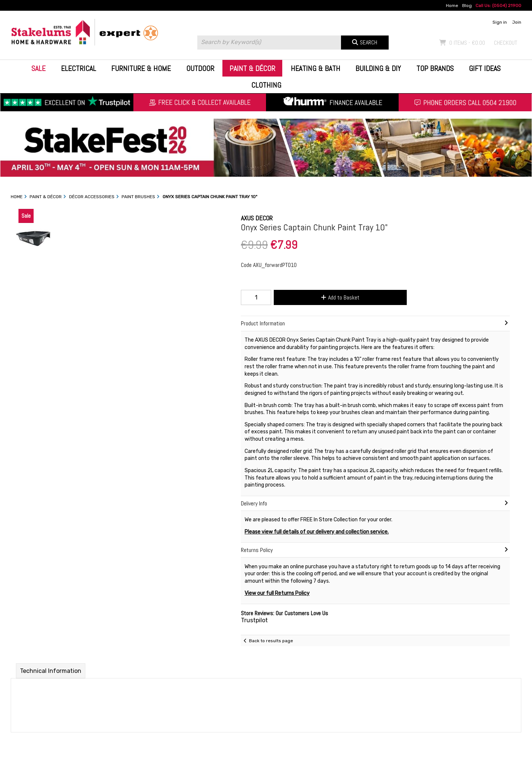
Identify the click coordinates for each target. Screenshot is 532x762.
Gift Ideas (485, 68)
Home (452, 6)
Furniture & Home (141, 68)
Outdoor (200, 68)
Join (517, 22)
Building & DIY (378, 68)
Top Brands (435, 68)
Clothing (266, 85)
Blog (467, 6)
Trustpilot (254, 620)
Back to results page (271, 641)
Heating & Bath (316, 68)
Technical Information (51, 671)
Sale (38, 68)
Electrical (79, 68)
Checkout (506, 43)
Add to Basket (340, 297)
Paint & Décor (252, 68)
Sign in (500, 22)
